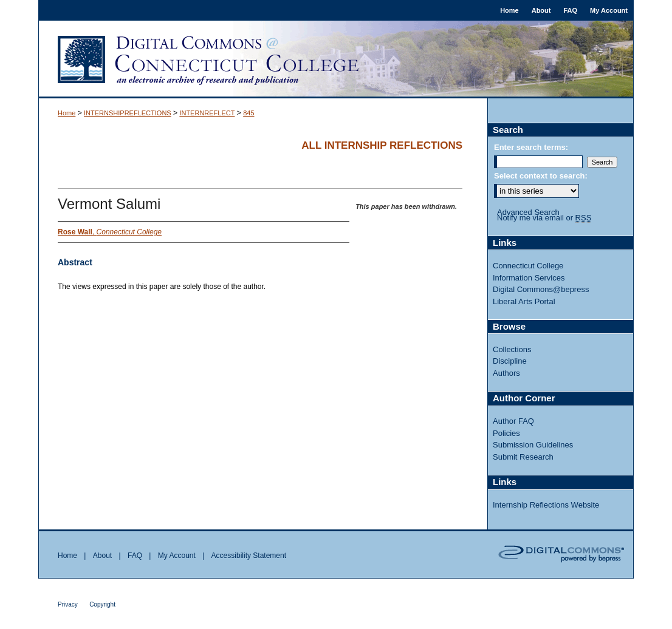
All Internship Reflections (382, 145)
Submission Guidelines (533, 445)
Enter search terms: (531, 147)
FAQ (135, 556)
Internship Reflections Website (546, 505)
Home (67, 113)
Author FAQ (513, 421)
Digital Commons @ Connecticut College (336, 59)
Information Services (529, 278)
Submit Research (523, 457)
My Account (177, 556)
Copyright (102, 604)
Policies (506, 433)
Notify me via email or (544, 218)
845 (249, 113)
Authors (506, 373)
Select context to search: (541, 176)
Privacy (68, 604)
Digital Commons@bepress (541, 289)
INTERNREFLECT (207, 113)
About (102, 556)
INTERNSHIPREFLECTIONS (128, 113)
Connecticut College (528, 266)
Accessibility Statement (249, 556)
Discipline (510, 361)
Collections (512, 349)
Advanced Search (528, 212)
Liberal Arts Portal (524, 301)
